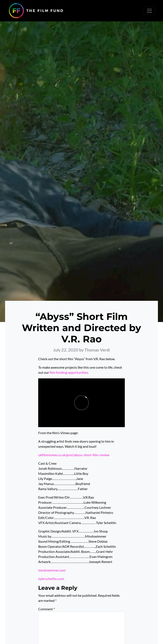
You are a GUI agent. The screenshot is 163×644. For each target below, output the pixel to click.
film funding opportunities (69, 372)
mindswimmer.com (52, 570)
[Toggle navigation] (149, 11)
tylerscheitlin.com (51, 579)
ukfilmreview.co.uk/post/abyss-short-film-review (74, 455)
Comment (46, 609)
